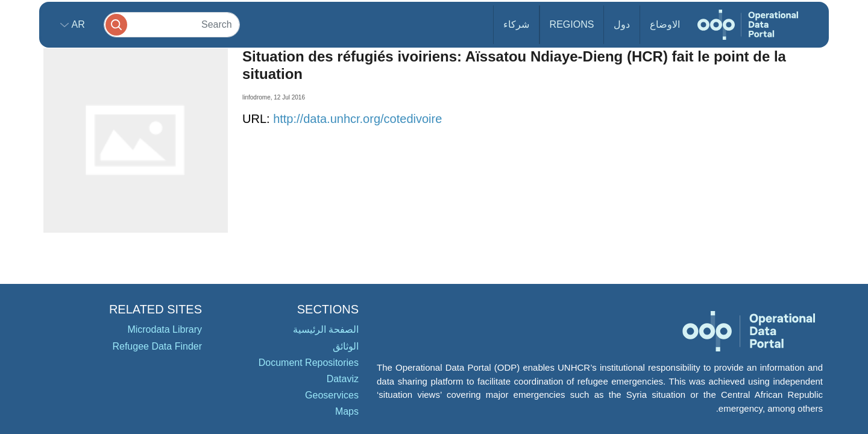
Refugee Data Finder (157, 346)
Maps (347, 411)
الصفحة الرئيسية (326, 329)
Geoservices (332, 395)
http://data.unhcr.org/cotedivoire (357, 119)
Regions (572, 24)
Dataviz (343, 379)
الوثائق (346, 346)
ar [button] (77, 24)
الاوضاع (665, 24)
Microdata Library (165, 329)
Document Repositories (309, 363)
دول (622, 24)
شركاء (516, 24)
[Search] (172, 24)
